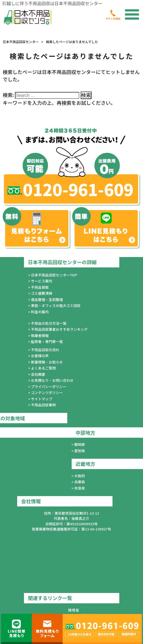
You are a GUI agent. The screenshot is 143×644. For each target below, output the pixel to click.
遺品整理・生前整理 (47, 299)
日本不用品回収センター (21, 42)
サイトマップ (42, 399)
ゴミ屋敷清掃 (42, 293)
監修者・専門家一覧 (47, 342)
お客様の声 (40, 356)
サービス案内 (42, 281)
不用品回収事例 (43, 405)
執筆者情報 (40, 336)
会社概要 (38, 374)
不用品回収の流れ (45, 350)
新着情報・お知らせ (47, 362)
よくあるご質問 (43, 368)
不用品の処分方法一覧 (49, 323)
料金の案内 (40, 312)
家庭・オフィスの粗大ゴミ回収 (56, 305)
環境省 (74, 610)
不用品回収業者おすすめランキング (59, 329)
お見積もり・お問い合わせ (52, 380)
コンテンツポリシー (47, 393)
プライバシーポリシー (49, 387)
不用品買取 (40, 287)
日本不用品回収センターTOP (54, 275)
